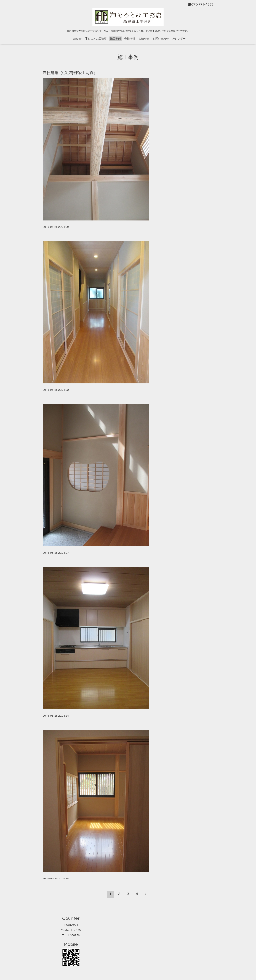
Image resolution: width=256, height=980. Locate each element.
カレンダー (179, 39)
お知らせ (144, 39)
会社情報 (130, 39)
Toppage (76, 39)
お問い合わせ (161, 39)
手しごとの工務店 (96, 39)
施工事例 (115, 39)
